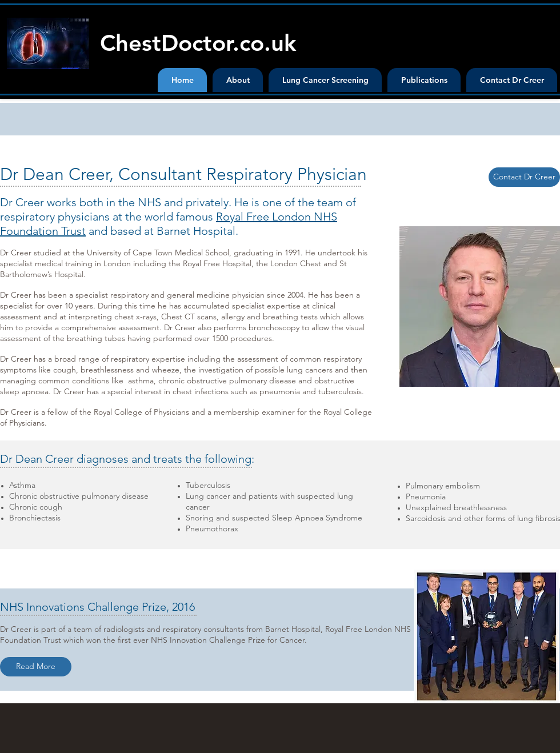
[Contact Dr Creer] (524, 177)
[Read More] (36, 667)
